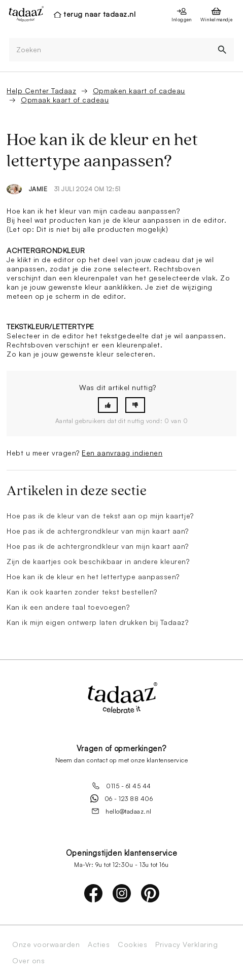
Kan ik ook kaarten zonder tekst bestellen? (82, 592)
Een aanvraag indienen (122, 453)
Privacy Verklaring (186, 944)
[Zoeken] (110, 50)
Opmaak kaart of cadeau (65, 100)
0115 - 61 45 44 (122, 786)
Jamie (38, 189)
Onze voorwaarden (46, 944)
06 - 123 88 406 (122, 798)
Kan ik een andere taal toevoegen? (68, 607)
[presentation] (23, 14)
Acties (99, 944)
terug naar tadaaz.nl (99, 14)
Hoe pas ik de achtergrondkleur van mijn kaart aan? (98, 531)
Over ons (28, 961)
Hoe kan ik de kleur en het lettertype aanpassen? (93, 576)
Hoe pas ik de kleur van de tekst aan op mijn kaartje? (100, 516)
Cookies (132, 944)
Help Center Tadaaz (41, 91)
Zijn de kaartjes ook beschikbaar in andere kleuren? (98, 561)
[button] (108, 405)
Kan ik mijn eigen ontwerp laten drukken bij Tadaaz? (98, 622)
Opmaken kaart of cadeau (139, 91)
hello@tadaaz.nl (122, 811)
